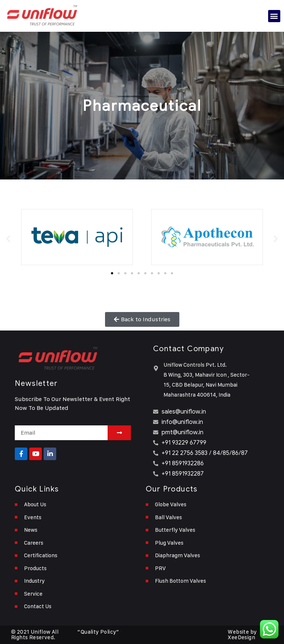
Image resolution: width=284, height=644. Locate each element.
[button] (274, 16)
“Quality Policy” (98, 632)
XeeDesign (241, 637)
